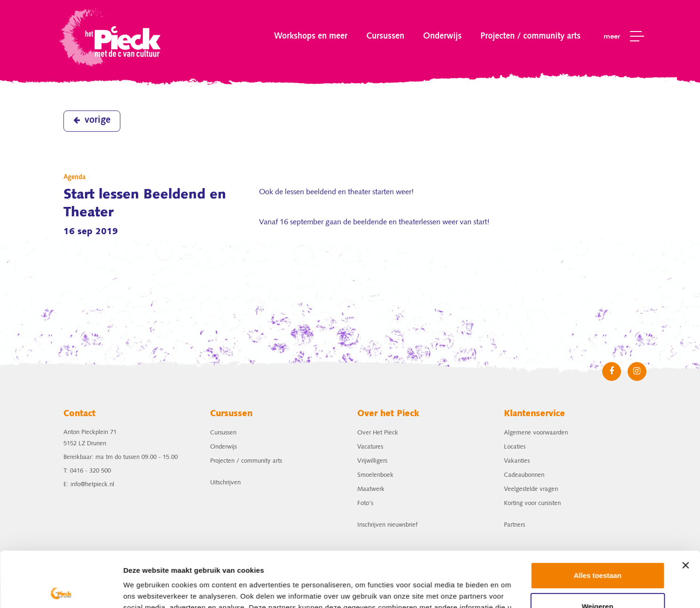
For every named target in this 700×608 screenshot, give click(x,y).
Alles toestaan (598, 520)
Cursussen (385, 36)
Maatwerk (371, 489)
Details (135, 589)
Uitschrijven (225, 483)
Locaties (515, 447)
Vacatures (370, 447)
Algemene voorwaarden (536, 433)
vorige (92, 120)
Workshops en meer (311, 36)
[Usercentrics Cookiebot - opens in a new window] (61, 590)
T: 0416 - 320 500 (87, 471)
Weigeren (597, 551)
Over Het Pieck (378, 433)
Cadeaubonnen (524, 475)
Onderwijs (442, 36)
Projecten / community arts (531, 36)
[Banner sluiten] (685, 510)
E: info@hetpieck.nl (89, 485)
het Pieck (111, 36)
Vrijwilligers (372, 461)
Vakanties (517, 461)
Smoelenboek (375, 475)
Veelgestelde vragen (531, 489)
